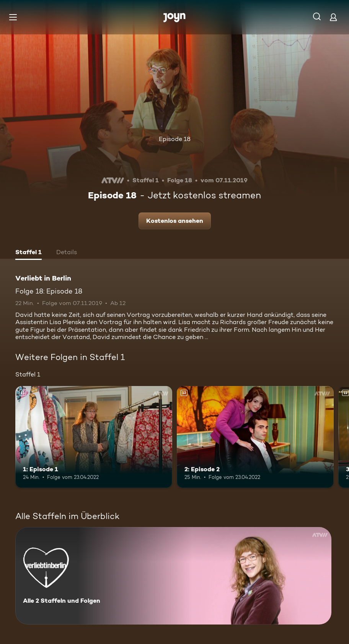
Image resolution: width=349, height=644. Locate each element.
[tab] (29, 253)
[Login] (333, 17)
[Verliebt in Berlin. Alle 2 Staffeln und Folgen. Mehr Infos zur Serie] (173, 576)
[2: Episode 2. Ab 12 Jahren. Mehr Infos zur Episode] (255, 437)
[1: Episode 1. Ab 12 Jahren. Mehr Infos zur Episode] (94, 437)
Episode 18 (175, 139)
